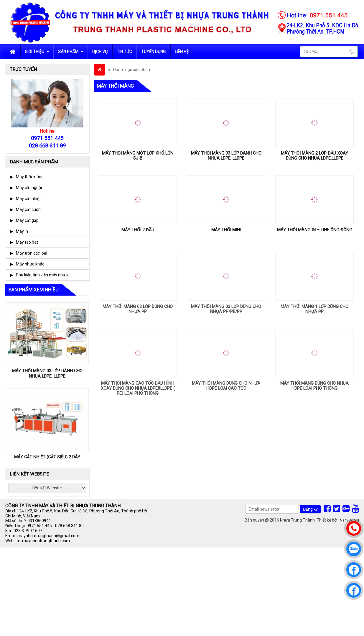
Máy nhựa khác (30, 264)
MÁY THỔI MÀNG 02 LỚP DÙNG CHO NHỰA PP (138, 309)
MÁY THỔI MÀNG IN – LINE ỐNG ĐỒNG (315, 230)
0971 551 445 (39, 526)
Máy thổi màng (30, 177)
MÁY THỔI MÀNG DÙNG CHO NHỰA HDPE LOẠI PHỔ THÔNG (314, 386)
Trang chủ (13, 52)
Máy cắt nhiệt (28, 199)
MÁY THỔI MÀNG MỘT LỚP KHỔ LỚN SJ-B (138, 156)
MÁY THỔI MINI (226, 230)
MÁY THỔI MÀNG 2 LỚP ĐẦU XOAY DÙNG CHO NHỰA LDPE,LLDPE (314, 156)
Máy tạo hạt (27, 242)
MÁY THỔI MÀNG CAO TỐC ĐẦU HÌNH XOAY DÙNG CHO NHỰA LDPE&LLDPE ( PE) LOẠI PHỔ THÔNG (138, 389)
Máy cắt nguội (29, 188)
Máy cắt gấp (27, 220)
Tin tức (124, 52)
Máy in (22, 231)
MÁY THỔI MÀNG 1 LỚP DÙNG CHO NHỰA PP (314, 309)
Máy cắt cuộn (28, 209)
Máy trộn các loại (32, 253)
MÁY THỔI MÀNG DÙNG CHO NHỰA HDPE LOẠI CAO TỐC (226, 386)
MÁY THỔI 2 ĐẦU (138, 230)
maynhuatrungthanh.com (46, 541)
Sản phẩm (71, 52)
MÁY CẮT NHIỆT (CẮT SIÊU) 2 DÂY (47, 457)
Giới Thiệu (37, 52)
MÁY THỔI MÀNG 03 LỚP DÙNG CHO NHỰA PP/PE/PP (226, 309)
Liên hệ (182, 52)
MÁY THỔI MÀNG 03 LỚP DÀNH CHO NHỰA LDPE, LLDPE (226, 156)
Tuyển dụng (153, 52)
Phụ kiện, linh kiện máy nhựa (42, 275)
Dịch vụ (100, 52)
